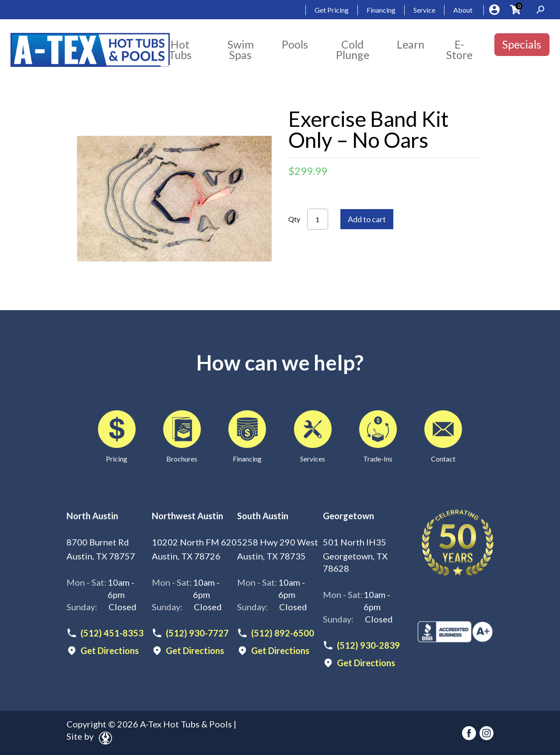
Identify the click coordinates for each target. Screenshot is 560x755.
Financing (381, 10)
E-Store (459, 49)
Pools (295, 44)
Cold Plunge (353, 49)
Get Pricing (332, 10)
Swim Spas (241, 49)
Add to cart (367, 219)
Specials (522, 44)
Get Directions (110, 650)
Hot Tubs (180, 49)
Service (424, 10)
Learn (411, 44)
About (463, 10)
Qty (294, 219)
